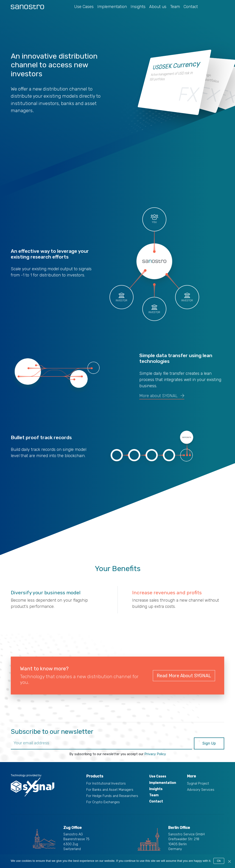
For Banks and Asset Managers (110, 790)
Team (175, 7)
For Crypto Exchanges (103, 802)
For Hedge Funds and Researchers (112, 796)
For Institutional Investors (106, 784)
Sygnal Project (198, 784)
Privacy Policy (155, 754)
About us (158, 7)
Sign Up (209, 743)
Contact (191, 7)
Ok (219, 861)
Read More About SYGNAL (184, 676)
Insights (138, 7)
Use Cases (84, 7)
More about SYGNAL (162, 396)
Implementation (112, 7)
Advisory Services (201, 790)
